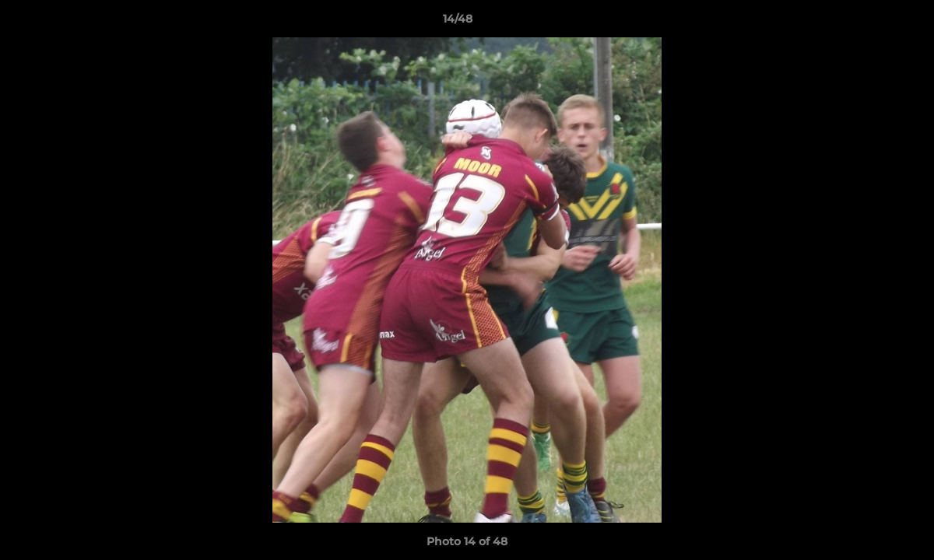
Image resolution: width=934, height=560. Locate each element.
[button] (869, 23)
